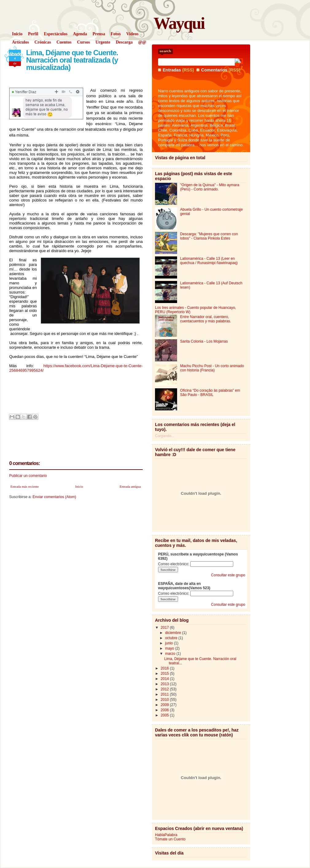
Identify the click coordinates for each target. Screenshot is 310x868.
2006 (165, 710)
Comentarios (214, 70)
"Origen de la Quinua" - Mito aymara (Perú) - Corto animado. (210, 187)
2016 (165, 668)
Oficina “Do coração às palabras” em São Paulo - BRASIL (210, 393)
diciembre (174, 633)
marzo (171, 654)
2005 (165, 715)
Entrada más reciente (25, 486)
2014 (165, 679)
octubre (172, 638)
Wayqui (179, 23)
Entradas (172, 70)
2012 (165, 689)
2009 (165, 705)
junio (170, 643)
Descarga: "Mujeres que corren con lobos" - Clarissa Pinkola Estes (209, 236)
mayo (170, 648)
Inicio (79, 486)
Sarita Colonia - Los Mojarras (204, 341)
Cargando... (165, 436)
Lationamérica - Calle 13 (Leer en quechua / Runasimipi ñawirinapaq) (209, 261)
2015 (165, 674)
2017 (165, 628)
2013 (165, 684)
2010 (165, 700)
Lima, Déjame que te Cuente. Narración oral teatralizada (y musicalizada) (72, 60)
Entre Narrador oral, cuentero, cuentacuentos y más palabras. (206, 319)
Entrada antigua (130, 486)
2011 (165, 694)
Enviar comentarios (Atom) (54, 497)
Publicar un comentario (28, 476)
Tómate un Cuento (170, 839)
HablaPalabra (166, 835)
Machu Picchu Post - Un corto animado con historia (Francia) (212, 368)
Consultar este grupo (228, 575)
